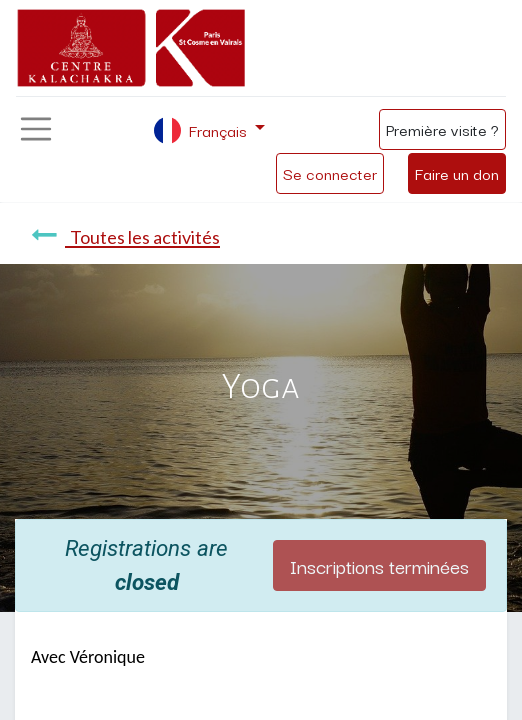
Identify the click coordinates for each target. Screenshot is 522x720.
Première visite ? (442, 129)
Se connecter (330, 173)
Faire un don (457, 173)
